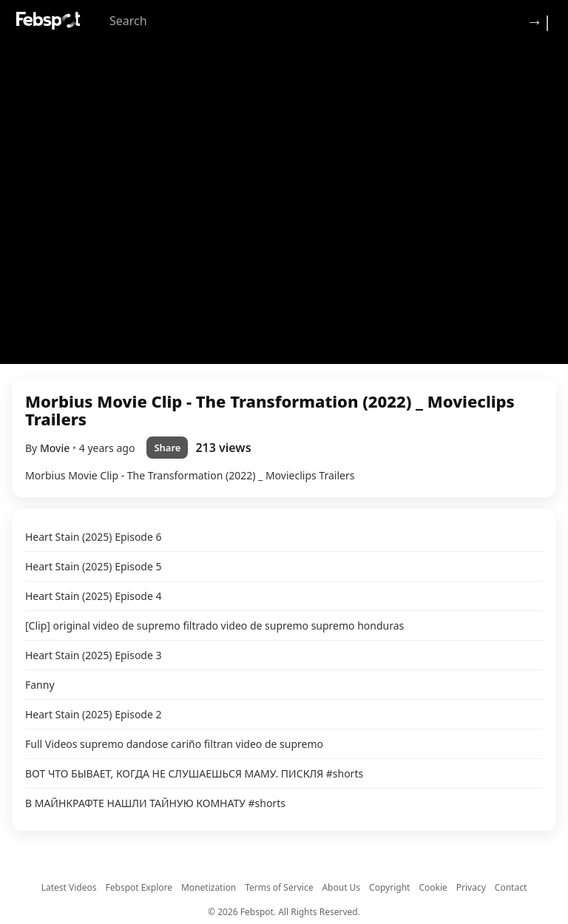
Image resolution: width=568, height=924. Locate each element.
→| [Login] (539, 21)
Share (167, 448)
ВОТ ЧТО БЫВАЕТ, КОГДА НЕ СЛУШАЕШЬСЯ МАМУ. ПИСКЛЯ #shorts (194, 773)
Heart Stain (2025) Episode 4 (94, 596)
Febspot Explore (139, 887)
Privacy (471, 887)
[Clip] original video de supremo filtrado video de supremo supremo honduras (214, 625)
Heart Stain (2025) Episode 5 (94, 566)
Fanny (40, 685)
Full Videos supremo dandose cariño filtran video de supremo (174, 744)
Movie (56, 448)
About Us (341, 887)
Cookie (433, 887)
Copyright (389, 887)
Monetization (209, 887)
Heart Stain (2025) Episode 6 (94, 537)
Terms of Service (279, 887)
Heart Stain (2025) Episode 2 (94, 714)
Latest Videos (69, 887)
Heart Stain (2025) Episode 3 (94, 655)
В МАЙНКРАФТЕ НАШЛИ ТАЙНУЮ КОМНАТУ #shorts (155, 803)
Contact (511, 887)
